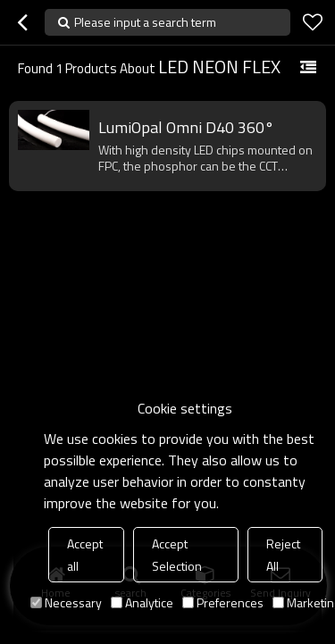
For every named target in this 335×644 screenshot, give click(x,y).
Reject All (283, 555)
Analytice (142, 602)
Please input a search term (145, 22)
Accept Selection (177, 555)
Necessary (66, 602)
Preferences (223, 602)
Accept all (85, 555)
